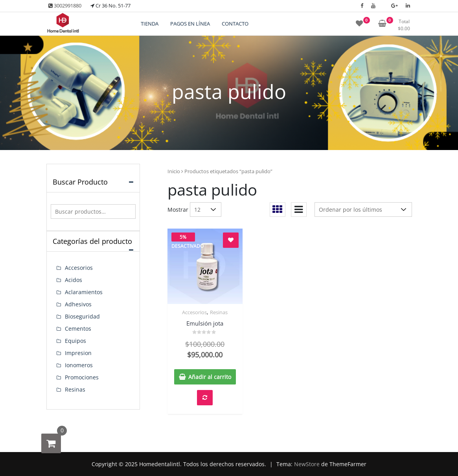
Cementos (78, 329)
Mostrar (178, 210)
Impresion (78, 353)
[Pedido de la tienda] (363, 210)
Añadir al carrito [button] (210, 377)
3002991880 (65, 5)
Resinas (219, 312)
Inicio (174, 171)
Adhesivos (78, 304)
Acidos (74, 280)
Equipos (75, 341)
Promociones (82, 377)
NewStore (307, 464)
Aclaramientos (84, 292)
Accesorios (194, 312)
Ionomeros (79, 365)
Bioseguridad (82, 316)
